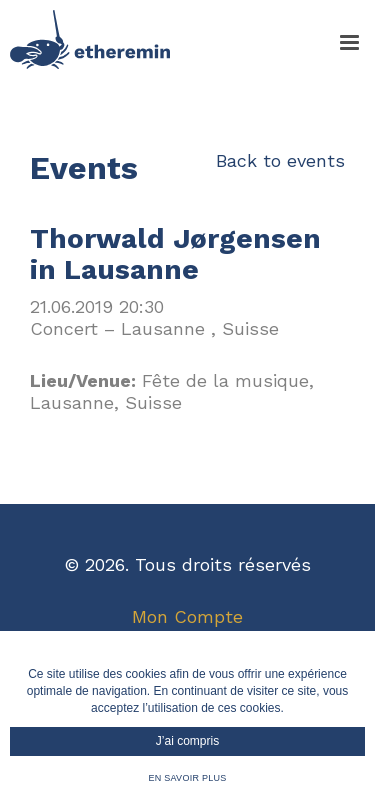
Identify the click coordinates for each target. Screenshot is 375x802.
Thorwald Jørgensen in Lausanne (175, 254)
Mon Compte (187, 616)
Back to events (280, 160)
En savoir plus (187, 778)
